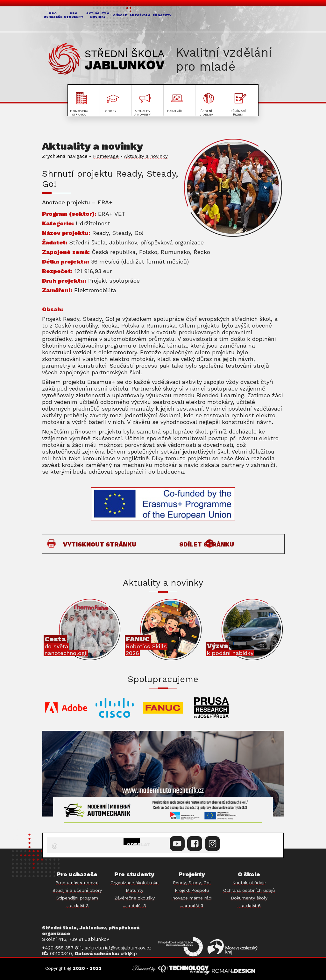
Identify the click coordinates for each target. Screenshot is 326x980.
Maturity (135, 890)
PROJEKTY (263, 20)
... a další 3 (77, 906)
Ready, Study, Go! (192, 883)
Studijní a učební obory (77, 890)
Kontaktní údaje (249, 883)
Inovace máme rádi (192, 898)
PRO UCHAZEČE (62, 20)
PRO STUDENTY (100, 20)
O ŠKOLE (186, 20)
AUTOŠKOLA (223, 20)
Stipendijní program (77, 898)
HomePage (106, 156)
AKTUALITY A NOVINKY (145, 20)
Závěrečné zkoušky (135, 898)
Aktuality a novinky (146, 156)
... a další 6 (249, 906)
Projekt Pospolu (192, 890)
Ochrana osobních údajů (249, 890)
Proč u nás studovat (77, 883)
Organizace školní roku (135, 883)
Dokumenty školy (249, 898)
